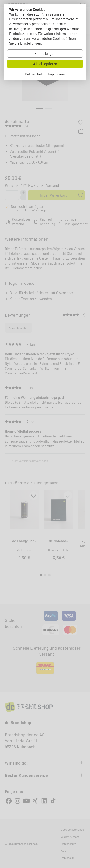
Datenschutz (34, 74)
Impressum (57, 74)
